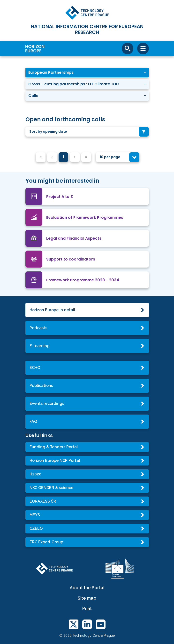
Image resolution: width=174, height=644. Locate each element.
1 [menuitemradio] (63, 157)
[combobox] (87, 132)
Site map (87, 598)
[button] (87, 73)
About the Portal (87, 588)
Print (87, 608)
